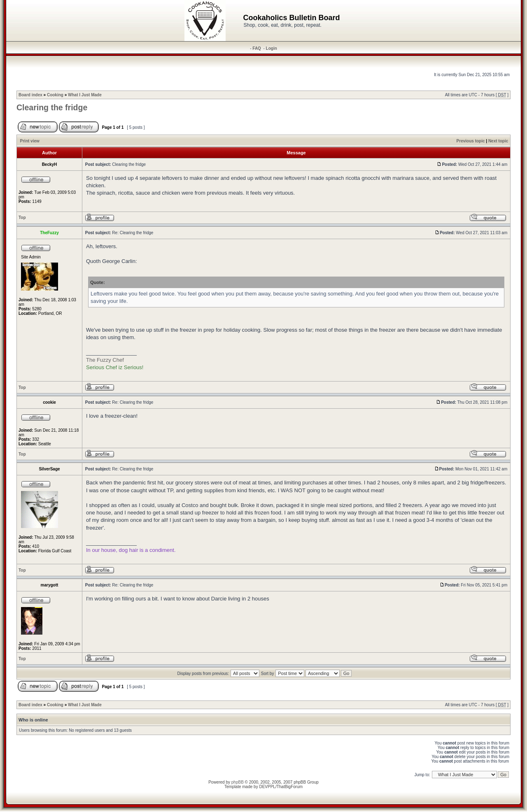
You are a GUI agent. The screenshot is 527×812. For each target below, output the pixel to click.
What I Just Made (85, 95)
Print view (30, 141)
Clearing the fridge (52, 107)
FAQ (257, 48)
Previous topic (471, 141)
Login (272, 48)
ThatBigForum (290, 787)
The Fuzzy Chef (105, 360)
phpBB (238, 782)
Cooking (55, 95)
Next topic (498, 141)
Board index (30, 95)
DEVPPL (267, 787)
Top (22, 218)
